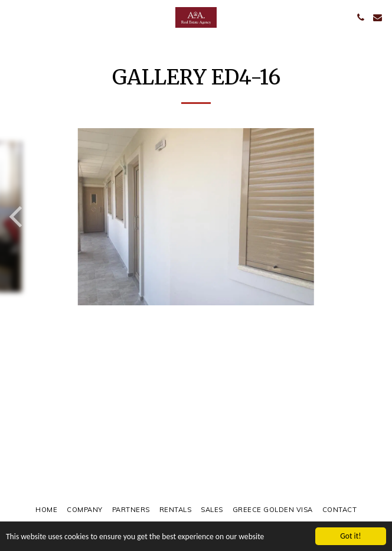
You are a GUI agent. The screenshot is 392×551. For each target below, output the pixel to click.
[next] (374, 217)
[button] (13, 17)
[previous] (18, 217)
